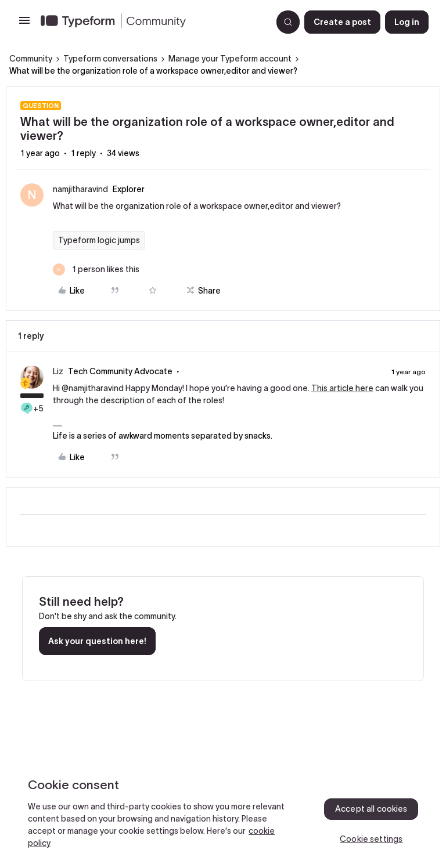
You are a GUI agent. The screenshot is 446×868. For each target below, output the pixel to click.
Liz (58, 371)
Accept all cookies (371, 809)
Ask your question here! (97, 641)
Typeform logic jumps (99, 240)
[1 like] (96, 270)
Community (31, 59)
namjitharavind (80, 189)
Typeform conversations (110, 59)
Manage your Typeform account (230, 59)
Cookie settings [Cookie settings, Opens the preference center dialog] (371, 839)
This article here (342, 388)
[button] (24, 24)
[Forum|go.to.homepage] (152, 22)
